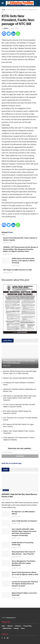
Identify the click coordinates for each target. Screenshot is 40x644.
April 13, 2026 (16, 524)
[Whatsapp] (18, 34)
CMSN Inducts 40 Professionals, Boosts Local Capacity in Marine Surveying (23, 261)
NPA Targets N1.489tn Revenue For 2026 (17, 270)
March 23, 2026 (16, 547)
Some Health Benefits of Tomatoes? (24, 521)
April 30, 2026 (7, 243)
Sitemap (16, 628)
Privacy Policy (28, 626)
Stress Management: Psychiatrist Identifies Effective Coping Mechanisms (23, 563)
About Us (10, 626)
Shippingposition (11, 618)
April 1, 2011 (15, 28)
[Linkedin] (13, 34)
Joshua (6, 28)
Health (6, 490)
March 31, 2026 (8, 273)
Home (3, 10)
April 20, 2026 (6, 500)
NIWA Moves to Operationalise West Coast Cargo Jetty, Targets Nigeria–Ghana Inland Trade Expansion (20, 398)
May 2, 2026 (7, 366)
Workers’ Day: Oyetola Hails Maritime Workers (19, 378)
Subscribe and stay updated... (20, 448)
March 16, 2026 (16, 568)
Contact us (18, 626)
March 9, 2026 (16, 589)
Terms (23, 628)
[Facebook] (4, 34)
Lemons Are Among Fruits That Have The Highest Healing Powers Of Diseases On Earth (25, 584)
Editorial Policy (7, 628)
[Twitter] (9, 34)
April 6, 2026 (16, 265)
